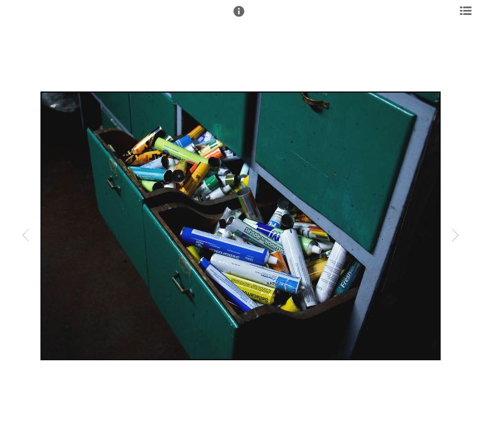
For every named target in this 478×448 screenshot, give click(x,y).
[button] (239, 17)
